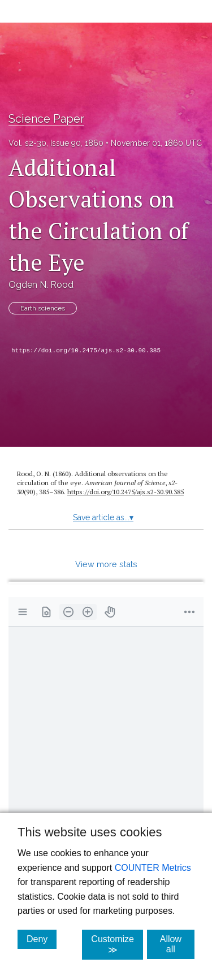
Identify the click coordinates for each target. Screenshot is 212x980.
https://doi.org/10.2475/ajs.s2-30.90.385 (86, 351)
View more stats (106, 564)
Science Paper (46, 119)
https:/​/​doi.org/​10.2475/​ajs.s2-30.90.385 (126, 492)
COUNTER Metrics (153, 868)
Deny (42, 939)
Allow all (177, 944)
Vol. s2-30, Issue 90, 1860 (56, 143)
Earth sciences (43, 308)
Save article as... (103, 517)
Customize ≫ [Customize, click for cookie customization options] (117, 944)
